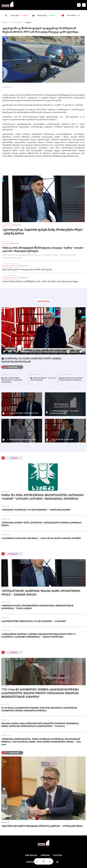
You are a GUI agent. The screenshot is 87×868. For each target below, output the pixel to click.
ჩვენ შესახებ (31, 855)
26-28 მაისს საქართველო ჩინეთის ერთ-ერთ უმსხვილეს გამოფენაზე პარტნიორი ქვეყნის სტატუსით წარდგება (39, 709)
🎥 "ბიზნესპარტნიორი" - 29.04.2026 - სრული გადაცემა (43, 379)
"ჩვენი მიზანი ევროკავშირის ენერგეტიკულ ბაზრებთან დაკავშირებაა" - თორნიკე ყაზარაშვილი (42, 826)
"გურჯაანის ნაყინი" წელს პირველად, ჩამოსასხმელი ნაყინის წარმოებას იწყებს (42, 524)
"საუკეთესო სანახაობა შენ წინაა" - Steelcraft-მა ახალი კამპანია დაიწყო (41, 538)
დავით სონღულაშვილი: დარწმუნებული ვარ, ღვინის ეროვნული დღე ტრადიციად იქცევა (40, 281)
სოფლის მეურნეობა (10, 266)
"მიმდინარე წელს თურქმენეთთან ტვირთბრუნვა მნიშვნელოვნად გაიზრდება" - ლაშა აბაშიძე (37, 607)
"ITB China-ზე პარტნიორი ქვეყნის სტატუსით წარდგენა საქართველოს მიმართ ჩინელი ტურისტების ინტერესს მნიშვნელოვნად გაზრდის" (40, 693)
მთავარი (6, 22)
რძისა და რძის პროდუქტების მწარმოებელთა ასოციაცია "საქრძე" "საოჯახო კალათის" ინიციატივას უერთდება (43, 249)
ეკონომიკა (7, 225)
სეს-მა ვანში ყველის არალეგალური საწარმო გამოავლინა (27, 269)
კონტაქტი (45, 855)
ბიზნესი (6, 243)
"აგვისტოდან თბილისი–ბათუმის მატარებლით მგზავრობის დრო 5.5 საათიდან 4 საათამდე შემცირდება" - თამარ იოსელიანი (39, 636)
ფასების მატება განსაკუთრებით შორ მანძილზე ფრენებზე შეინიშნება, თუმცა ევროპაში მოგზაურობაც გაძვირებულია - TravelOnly (40, 725)
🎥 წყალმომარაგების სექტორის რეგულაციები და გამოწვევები (71, 379)
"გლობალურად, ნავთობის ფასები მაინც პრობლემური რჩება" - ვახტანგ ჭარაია (43, 231)
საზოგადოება (18, 22)
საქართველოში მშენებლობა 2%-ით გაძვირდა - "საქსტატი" (34, 621)
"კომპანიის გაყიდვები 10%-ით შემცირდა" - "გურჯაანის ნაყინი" (36, 510)
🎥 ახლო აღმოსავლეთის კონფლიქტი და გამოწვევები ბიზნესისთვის (12, 380)
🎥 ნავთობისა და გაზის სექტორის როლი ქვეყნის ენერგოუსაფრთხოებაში (31, 360)
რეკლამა (57, 855)
